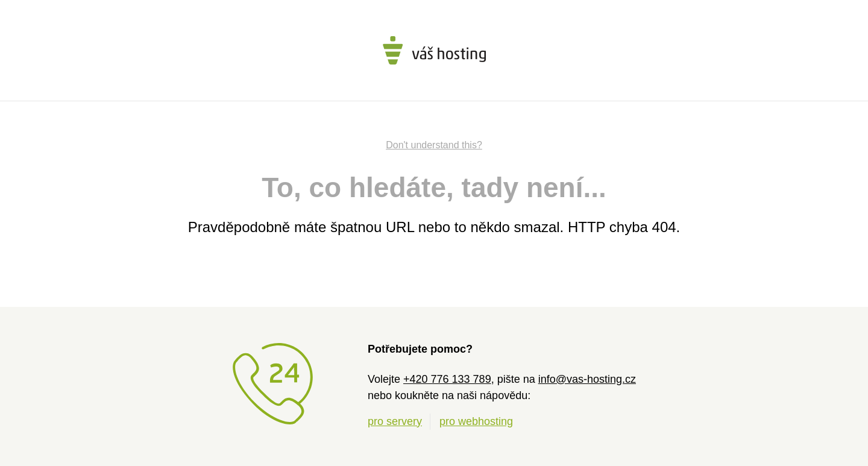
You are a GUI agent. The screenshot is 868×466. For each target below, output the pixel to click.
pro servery (395, 421)
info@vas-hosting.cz (587, 379)
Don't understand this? (434, 145)
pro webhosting (476, 421)
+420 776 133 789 (447, 379)
